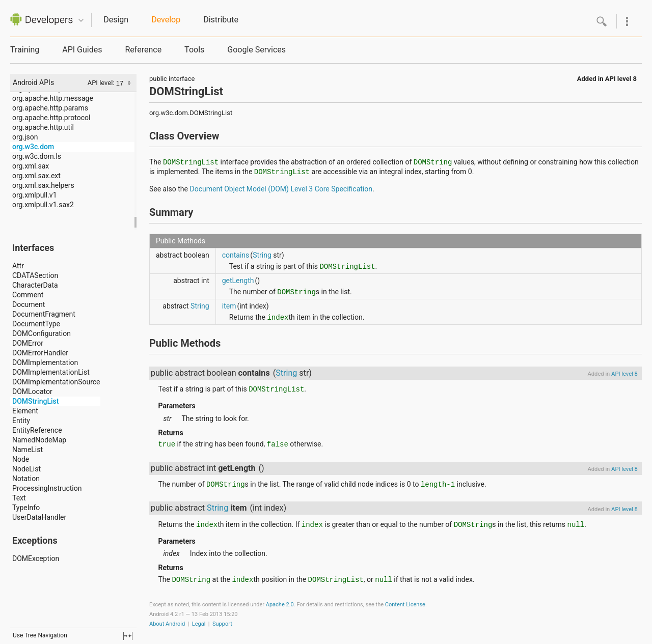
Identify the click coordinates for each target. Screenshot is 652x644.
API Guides (82, 50)
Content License (405, 605)
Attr (18, 266)
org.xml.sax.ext (36, 176)
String (262, 255)
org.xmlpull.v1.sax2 (43, 205)
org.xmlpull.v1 (35, 195)
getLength (238, 281)
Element (25, 411)
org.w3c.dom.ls (37, 156)
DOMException (36, 558)
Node (21, 459)
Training (25, 50)
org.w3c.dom (33, 147)
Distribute (221, 20)
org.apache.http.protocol (51, 118)
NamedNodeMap (39, 440)
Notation (26, 479)
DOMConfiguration (42, 333)
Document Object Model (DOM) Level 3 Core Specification (281, 189)
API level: (102, 83)
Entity (21, 421)
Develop (166, 20)
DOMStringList (35, 401)
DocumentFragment (44, 314)
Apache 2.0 (280, 605)
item (229, 306)
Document (29, 304)
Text (19, 498)
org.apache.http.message (53, 98)
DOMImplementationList (51, 372)
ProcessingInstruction (47, 488)
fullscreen (128, 636)
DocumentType (36, 324)
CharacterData (35, 285)
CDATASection (35, 275)
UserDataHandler (39, 517)
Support (222, 624)
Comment (28, 295)
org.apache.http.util (43, 127)
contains (236, 255)
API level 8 (621, 79)
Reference (143, 50)
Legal (199, 624)
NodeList (26, 469)
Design (116, 20)
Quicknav (81, 21)
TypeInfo (26, 508)
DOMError (28, 343)
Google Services (256, 50)
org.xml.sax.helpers (43, 185)
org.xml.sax (31, 166)
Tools (194, 50)
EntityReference (37, 430)
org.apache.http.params (50, 108)
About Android (167, 624)
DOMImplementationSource (56, 382)
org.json (25, 137)
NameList (28, 450)
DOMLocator (32, 391)
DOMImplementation (45, 362)
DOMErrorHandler (40, 353)
